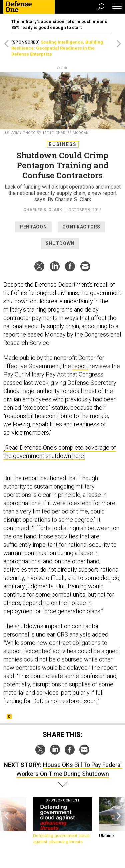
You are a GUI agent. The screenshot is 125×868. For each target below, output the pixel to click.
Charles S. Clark (43, 210)
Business (63, 144)
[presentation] (6, 821)
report (80, 366)
